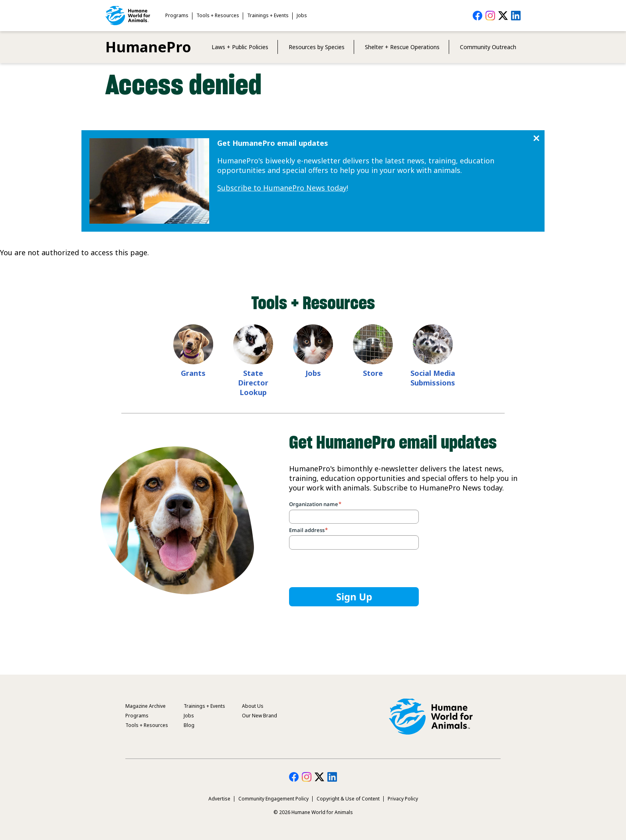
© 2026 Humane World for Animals (313, 812)
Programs (177, 15)
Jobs (302, 15)
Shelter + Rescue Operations (402, 47)
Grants (193, 373)
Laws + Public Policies (240, 47)
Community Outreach (488, 47)
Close (536, 138)
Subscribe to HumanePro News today (282, 188)
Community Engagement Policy (273, 799)
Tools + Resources (218, 15)
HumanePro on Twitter (503, 16)
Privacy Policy (403, 799)
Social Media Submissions (433, 378)
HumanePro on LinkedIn (516, 16)
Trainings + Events (268, 15)
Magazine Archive (146, 706)
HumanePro (148, 47)
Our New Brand (260, 716)
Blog (189, 725)
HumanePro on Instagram (490, 16)
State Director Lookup (253, 383)
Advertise (219, 799)
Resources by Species (317, 47)
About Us (253, 706)
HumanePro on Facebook (477, 16)
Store (373, 373)
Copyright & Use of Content (348, 799)
